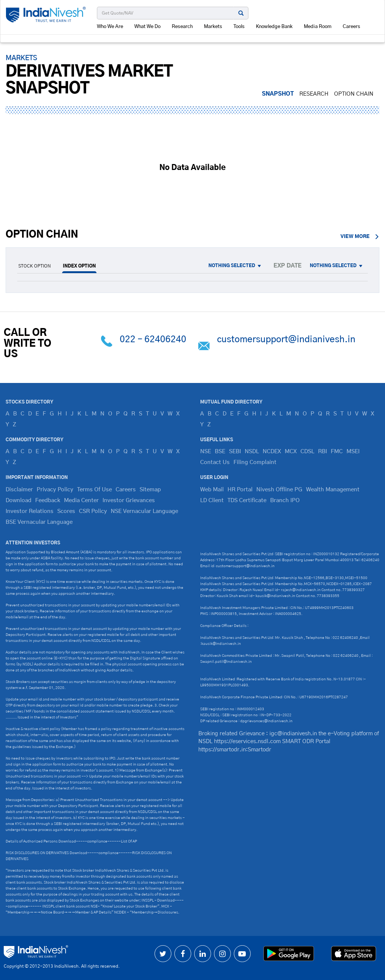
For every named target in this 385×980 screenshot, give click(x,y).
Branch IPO (285, 500)
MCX (291, 452)
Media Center (81, 500)
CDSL (307, 452)
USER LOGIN (214, 477)
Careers (126, 490)
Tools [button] (239, 27)
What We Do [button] (147, 27)
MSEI (353, 452)
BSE (220, 452)
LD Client (212, 500)
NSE (206, 452)
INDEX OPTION (79, 266)
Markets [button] (213, 27)
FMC (337, 452)
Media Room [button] (318, 27)
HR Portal (240, 490)
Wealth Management (333, 490)
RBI (323, 452)
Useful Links (217, 440)
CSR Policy (93, 511)
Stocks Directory (29, 402)
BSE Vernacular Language (39, 522)
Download (19, 500)
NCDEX (272, 452)
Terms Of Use (94, 490)
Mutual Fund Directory (231, 402)
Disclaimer (19, 490)
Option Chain (354, 94)
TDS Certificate (247, 500)
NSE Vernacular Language (144, 511)
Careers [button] (352, 27)
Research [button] (182, 27)
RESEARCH (314, 94)
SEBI (235, 452)
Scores (66, 511)
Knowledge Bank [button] (274, 27)
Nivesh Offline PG (279, 490)
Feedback (48, 500)
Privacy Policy (55, 490)
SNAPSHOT (278, 94)
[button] (237, 266)
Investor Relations (30, 511)
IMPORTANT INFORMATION (37, 477)
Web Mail (212, 490)
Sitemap (150, 490)
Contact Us (215, 462)
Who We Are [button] (110, 27)
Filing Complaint (255, 462)
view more (360, 237)
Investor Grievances (129, 500)
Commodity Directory (34, 440)
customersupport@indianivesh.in (286, 340)
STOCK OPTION (35, 266)
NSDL (252, 452)
